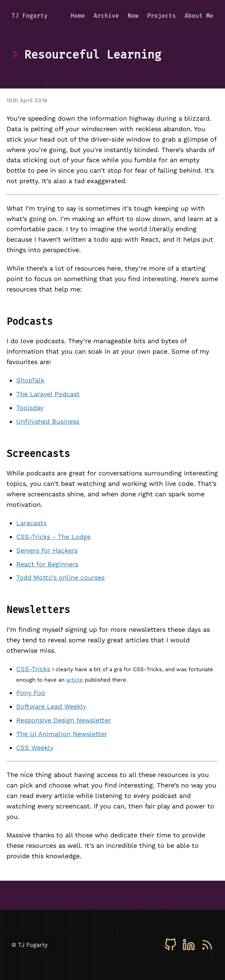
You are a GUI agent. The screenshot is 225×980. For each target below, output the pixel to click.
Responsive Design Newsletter (63, 720)
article (75, 680)
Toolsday (30, 408)
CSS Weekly (35, 748)
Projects (162, 16)
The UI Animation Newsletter (62, 734)
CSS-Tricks (33, 669)
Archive (106, 16)
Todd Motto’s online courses (60, 577)
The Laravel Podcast (48, 394)
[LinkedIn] (189, 945)
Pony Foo (31, 693)
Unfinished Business (48, 421)
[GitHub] (170, 945)
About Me (199, 16)
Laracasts (31, 523)
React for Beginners (47, 564)
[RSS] (207, 945)
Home (78, 16)
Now (133, 16)
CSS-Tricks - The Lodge (53, 537)
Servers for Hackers (47, 550)
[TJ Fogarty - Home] (30, 16)
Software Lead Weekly (51, 706)
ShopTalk (30, 380)
